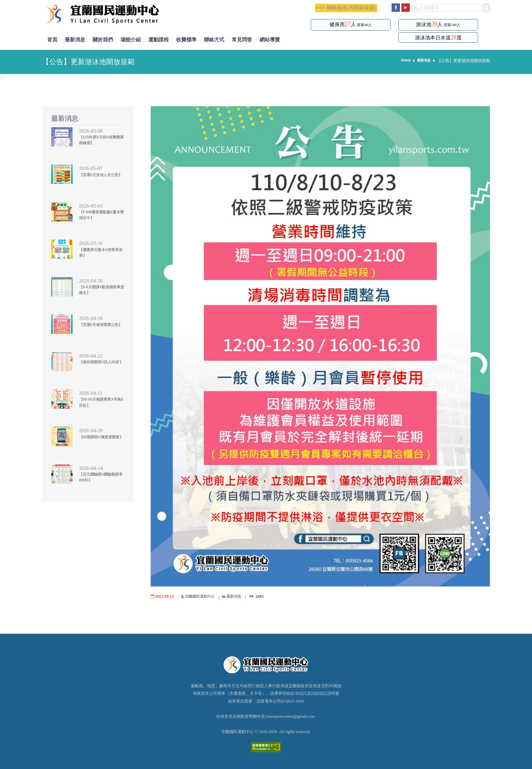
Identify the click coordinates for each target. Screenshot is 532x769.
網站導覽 (270, 40)
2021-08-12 (166, 596)
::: (2, 78)
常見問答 (242, 40)
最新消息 (75, 40)
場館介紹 (131, 40)
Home (402, 61)
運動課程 (158, 40)
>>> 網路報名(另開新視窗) (346, 8)
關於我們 (103, 40)
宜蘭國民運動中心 (204, 596)
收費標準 (186, 40)
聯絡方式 (214, 40)
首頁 (52, 40)
